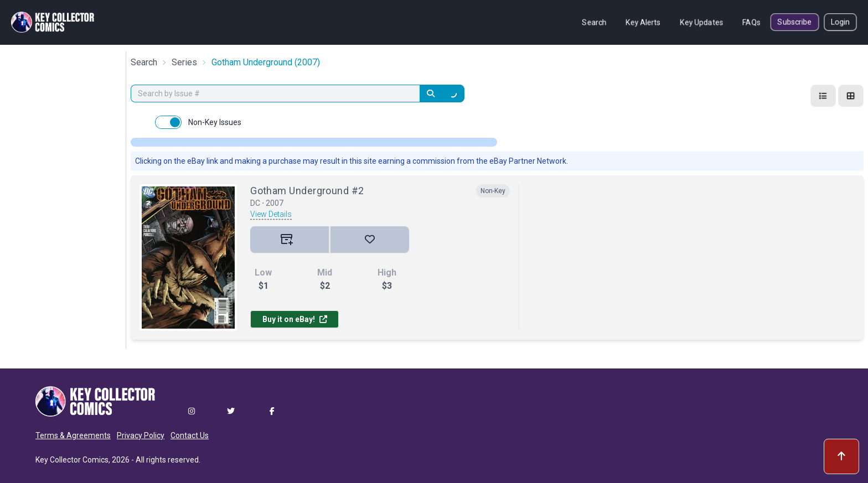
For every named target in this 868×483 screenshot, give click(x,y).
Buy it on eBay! (295, 319)
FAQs (751, 22)
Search (594, 22)
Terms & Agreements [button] (73, 435)
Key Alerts (643, 22)
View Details (271, 214)
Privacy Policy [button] (141, 435)
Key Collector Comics (72, 460)
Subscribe (795, 22)
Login (840, 22)
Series (184, 62)
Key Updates (702, 22)
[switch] (168, 122)
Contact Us (190, 435)
